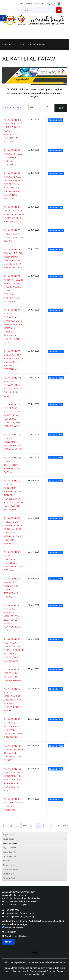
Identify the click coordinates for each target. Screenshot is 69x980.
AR (42, 4)
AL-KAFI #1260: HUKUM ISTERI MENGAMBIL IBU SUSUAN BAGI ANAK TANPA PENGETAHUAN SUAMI (13, 780)
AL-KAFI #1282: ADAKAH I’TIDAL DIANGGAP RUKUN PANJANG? (13, 157)
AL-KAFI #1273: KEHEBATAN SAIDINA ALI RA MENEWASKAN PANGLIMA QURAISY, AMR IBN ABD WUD (13, 415)
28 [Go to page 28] (11, 826)
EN (39, 4)
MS (35, 4)
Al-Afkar (6, 861)
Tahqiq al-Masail (10, 856)
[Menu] (4, 32)
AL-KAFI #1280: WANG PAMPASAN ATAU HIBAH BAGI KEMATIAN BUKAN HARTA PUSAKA (14, 214)
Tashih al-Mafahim (10, 870)
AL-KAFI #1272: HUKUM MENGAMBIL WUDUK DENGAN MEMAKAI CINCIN (14, 442)
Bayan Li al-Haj (9, 865)
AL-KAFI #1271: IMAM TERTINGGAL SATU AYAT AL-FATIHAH (12, 465)
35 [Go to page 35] (58, 826)
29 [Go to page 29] (18, 826)
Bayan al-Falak (9, 878)
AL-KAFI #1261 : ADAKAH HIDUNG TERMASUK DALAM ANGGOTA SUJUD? (14, 753)
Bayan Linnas (9, 835)
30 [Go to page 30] (24, 826)
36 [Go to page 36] (64, 826)
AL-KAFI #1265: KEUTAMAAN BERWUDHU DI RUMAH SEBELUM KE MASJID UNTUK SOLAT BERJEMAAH (14, 650)
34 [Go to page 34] (51, 826)
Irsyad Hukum (9, 839)
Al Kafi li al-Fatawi (10, 843)
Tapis (61, 108)
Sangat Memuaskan (13, 927)
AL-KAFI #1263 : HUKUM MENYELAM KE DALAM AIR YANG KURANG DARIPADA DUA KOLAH (14, 700)
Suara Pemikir (9, 874)
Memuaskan (9, 932)
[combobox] (39, 10)
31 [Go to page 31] (31, 826)
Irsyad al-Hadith (9, 848)
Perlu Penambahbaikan (14, 936)
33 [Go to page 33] (44, 826)
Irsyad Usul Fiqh (10, 852)
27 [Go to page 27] (4, 826)
